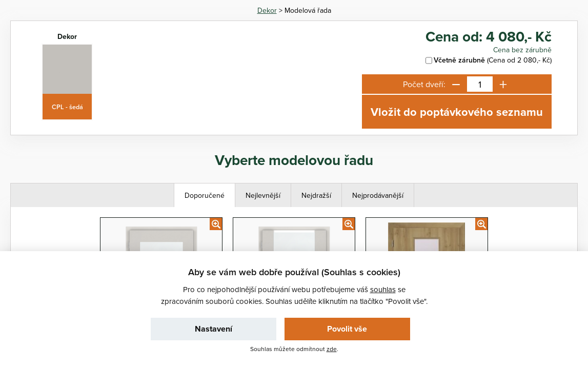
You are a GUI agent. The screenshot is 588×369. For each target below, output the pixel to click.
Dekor (267, 10)
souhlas (383, 289)
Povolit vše (347, 329)
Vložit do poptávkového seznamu (457, 112)
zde (332, 349)
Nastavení (214, 329)
